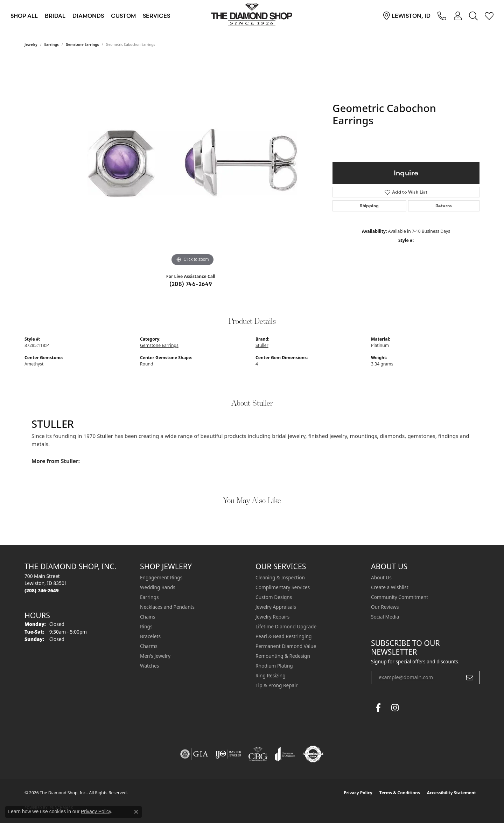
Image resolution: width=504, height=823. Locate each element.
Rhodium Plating (274, 666)
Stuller (262, 345)
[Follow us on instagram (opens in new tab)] (395, 708)
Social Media (385, 617)
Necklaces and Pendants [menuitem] (167, 607)
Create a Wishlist (390, 587)
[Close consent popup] (136, 812)
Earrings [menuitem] (149, 597)
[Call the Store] (42, 590)
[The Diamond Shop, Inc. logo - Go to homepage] (252, 16)
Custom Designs (274, 597)
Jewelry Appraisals (276, 607)
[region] (192, 163)
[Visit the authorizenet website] (313, 754)
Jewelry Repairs (272, 617)
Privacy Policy (358, 793)
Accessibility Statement (451, 793)
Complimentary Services (283, 587)
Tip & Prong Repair (276, 685)
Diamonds (88, 16)
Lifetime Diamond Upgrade (286, 626)
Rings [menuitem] (146, 626)
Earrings (52, 44)
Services (156, 16)
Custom (123, 16)
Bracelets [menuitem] (150, 636)
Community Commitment (400, 597)
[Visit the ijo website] (228, 754)
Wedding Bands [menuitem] (158, 587)
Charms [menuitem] (149, 646)
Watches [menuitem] (149, 666)
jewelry (31, 44)
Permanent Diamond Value (286, 646)
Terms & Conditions (400, 793)
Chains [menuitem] (148, 617)
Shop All (24, 16)
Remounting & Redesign (283, 656)
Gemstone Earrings (82, 44)
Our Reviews (385, 607)
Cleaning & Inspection (280, 577)
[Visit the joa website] (285, 754)
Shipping (369, 206)
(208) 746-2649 (191, 284)
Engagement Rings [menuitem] (161, 577)
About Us (381, 577)
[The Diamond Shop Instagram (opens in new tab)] (412, 708)
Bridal (55, 16)
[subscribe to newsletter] (470, 677)
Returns (444, 206)
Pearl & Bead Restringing (283, 636)
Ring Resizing (271, 675)
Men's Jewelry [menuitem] (155, 656)
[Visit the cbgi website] (258, 754)
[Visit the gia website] (194, 754)
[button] (458, 16)
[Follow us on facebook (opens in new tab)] (378, 708)
